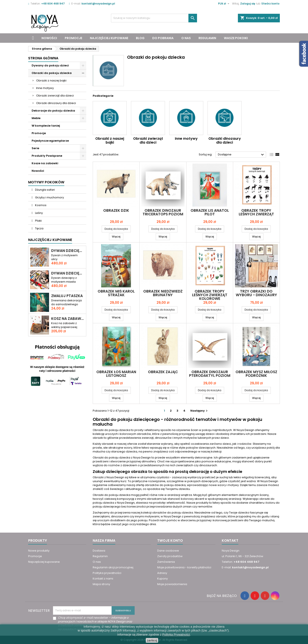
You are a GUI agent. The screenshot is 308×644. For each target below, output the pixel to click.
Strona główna (43, 58)
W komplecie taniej (46, 126)
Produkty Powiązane (47, 156)
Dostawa (99, 551)
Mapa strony (101, 584)
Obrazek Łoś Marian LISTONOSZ (116, 374)
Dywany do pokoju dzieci (50, 65)
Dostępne (241, 155)
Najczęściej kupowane (109, 38)
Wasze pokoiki (236, 38)
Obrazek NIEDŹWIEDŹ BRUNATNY (163, 293)
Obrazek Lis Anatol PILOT (210, 212)
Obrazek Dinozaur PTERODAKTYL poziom (210, 374)
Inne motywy (45, 88)
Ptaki (38, 221)
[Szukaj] (154, 18)
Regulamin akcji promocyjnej (113, 567)
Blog (140, 38)
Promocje (73, 38)
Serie (35, 148)
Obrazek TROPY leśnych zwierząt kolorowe (210, 295)
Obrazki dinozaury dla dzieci (56, 103)
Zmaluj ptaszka (67, 296)
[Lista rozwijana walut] (224, 4)
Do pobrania (163, 38)
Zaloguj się (248, 4)
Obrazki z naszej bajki (51, 80)
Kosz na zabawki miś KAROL (68, 319)
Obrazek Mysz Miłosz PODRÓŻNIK (256, 374)
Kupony (162, 579)
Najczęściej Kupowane (50, 240)
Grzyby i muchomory (49, 197)
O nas (186, 38)
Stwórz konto (270, 4)
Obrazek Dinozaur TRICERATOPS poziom (163, 212)
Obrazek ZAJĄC (163, 372)
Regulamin (207, 38)
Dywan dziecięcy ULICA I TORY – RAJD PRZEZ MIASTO (68, 273)
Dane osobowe (168, 551)
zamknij (152, 640)
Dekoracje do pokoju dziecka (53, 111)
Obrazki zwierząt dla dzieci (55, 96)
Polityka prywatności (107, 573)
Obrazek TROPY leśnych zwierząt (256, 212)
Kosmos (40, 205)
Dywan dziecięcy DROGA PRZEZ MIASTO (68, 251)
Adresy (162, 573)
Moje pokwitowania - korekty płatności (184, 567)
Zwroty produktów (170, 556)
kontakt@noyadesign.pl (98, 4)
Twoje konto (170, 540)
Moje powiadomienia (172, 584)
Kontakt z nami (103, 579)
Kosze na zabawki (45, 163)
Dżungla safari (45, 190)
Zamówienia (166, 562)
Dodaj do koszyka (116, 229)
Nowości (49, 38)
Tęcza (39, 228)
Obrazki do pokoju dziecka (52, 73)
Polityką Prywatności (176, 635)
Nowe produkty (39, 551)
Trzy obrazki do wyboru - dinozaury (256, 293)
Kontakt (230, 540)
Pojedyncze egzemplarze (50, 141)
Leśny (39, 213)
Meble (36, 118)
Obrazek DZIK (116, 210)
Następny (199, 411)
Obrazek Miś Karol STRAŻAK (116, 293)
